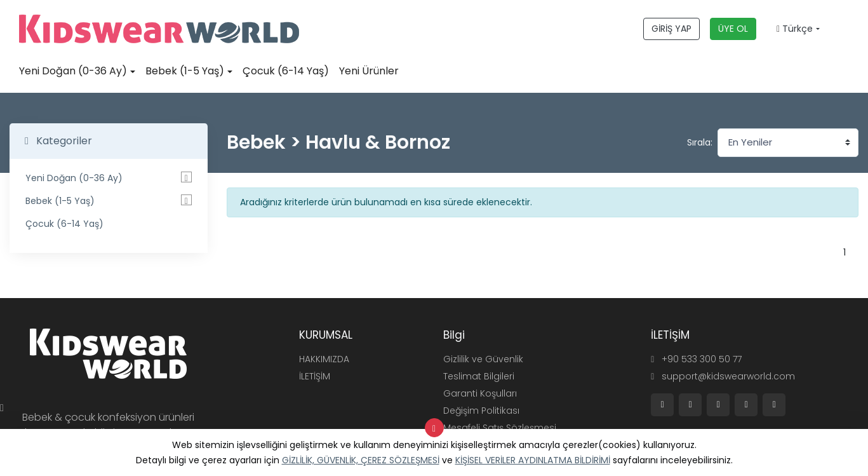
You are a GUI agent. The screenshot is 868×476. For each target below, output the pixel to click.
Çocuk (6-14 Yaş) (286, 71)
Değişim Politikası (481, 411)
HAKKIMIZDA (324, 359)
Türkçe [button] (795, 29)
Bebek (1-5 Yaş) (185, 71)
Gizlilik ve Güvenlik (483, 359)
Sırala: (700, 142)
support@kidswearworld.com (723, 376)
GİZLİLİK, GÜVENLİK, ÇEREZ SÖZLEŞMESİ (361, 460)
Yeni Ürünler (369, 71)
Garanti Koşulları (480, 393)
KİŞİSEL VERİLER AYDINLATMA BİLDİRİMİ (533, 460)
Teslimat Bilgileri (479, 376)
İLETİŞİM (315, 376)
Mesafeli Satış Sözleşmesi (500, 428)
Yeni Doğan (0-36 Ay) (73, 71)
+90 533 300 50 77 (696, 359)
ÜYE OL (733, 29)
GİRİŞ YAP (671, 29)
